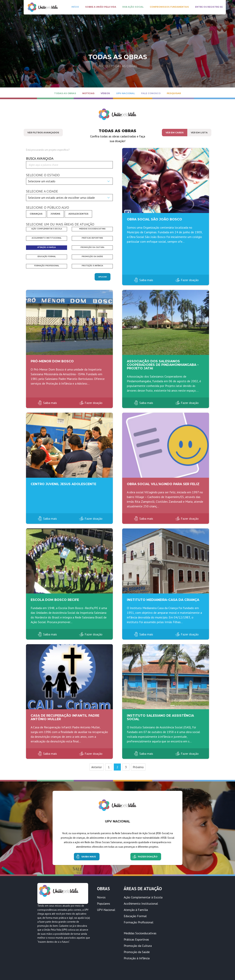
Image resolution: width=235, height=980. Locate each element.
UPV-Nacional (106, 910)
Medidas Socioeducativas (140, 933)
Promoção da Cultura (138, 946)
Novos (101, 897)
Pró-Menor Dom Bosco (52, 361)
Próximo (138, 767)
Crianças (36, 214)
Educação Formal (135, 916)
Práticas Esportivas (136, 939)
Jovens (55, 214)
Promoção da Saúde (137, 952)
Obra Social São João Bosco (154, 219)
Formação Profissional (139, 922)
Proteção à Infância (137, 958)
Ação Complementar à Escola (143, 897)
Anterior (97, 767)
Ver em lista (199, 133)
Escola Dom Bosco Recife (55, 600)
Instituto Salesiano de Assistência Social (160, 717)
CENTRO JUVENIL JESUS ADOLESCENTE (63, 484)
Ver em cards (175, 133)
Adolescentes (78, 214)
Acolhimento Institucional (141, 903)
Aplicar (103, 277)
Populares (104, 903)
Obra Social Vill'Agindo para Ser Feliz (163, 484)
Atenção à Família (136, 910)
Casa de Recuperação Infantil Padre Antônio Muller (65, 717)
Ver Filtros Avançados (43, 133)
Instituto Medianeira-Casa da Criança (163, 600)
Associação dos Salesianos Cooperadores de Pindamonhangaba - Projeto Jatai (163, 365)
